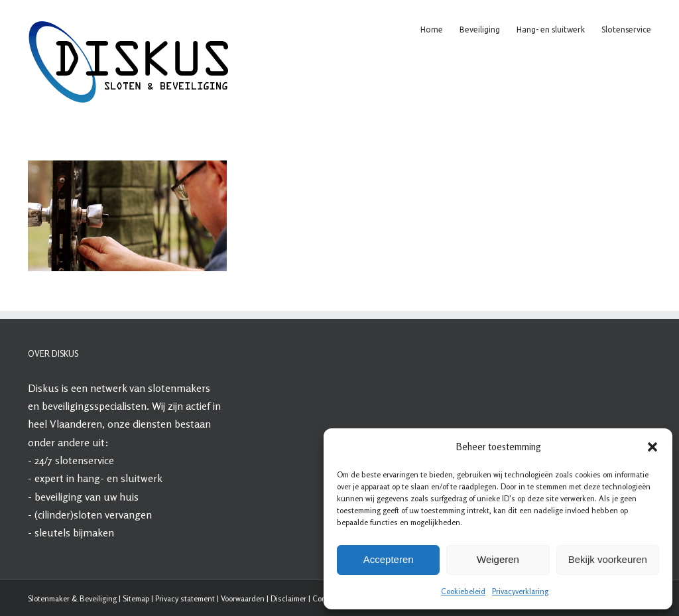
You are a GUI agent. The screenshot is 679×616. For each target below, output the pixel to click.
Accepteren (389, 559)
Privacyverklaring (520, 591)
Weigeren (498, 559)
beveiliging (58, 497)
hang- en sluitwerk (120, 478)
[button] (652, 447)
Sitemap (136, 598)
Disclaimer (288, 598)
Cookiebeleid (463, 591)
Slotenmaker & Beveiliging (72, 598)
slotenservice (85, 460)
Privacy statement (185, 598)
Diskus (43, 388)
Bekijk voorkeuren (608, 559)
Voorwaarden (243, 598)
